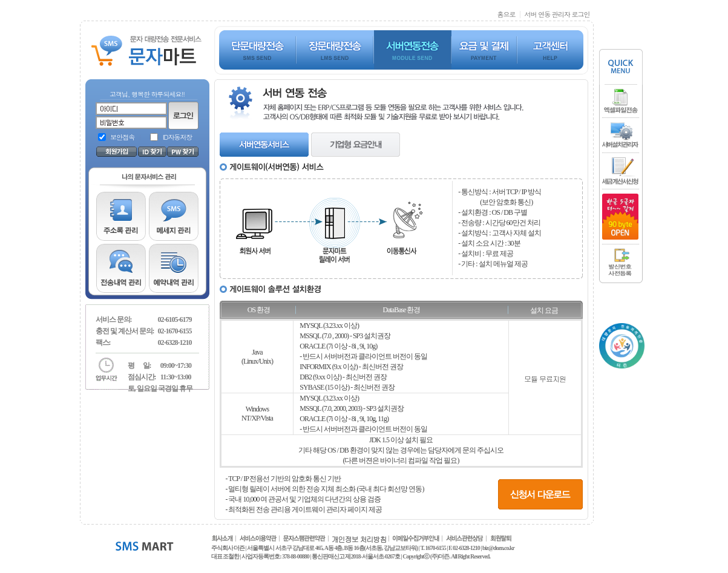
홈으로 (506, 14)
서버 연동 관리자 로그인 (557, 14)
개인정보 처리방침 (359, 539)
